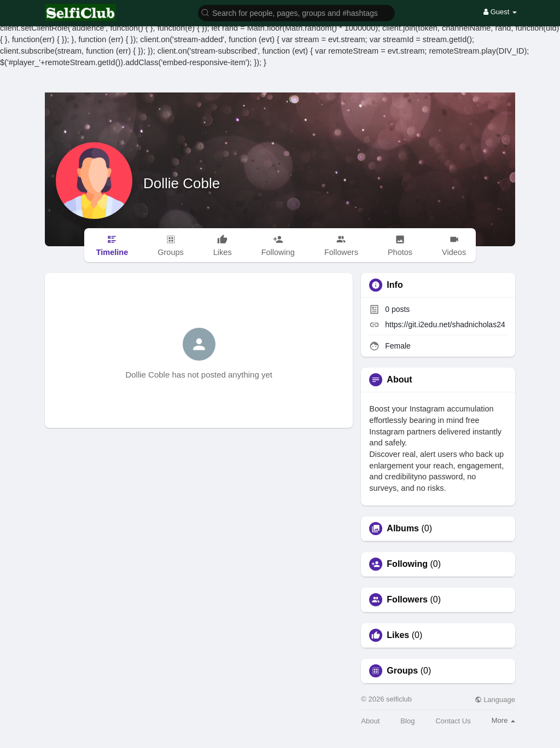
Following (407, 564)
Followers (407, 600)
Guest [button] (500, 12)
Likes (398, 635)
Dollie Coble (182, 183)
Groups (402, 671)
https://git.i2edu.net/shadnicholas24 (445, 324)
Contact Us (453, 721)
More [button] (503, 720)
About (370, 721)
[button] (296, 12)
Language (495, 700)
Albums (403, 529)
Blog (407, 721)
